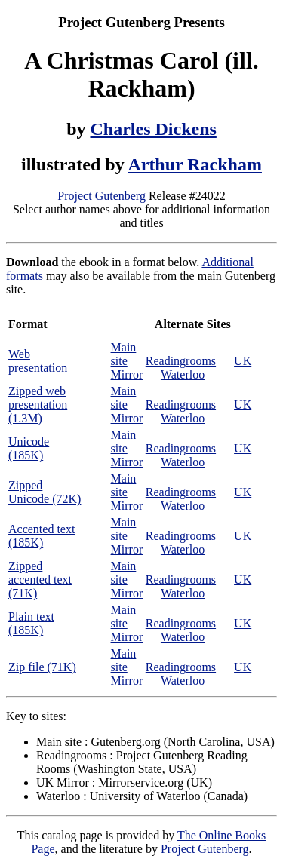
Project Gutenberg (102, 196)
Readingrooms (181, 361)
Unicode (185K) (29, 448)
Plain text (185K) (31, 623)
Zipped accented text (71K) (40, 580)
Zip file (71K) (42, 667)
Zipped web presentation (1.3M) (38, 405)
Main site (124, 354)
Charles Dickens (154, 129)
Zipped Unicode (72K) (45, 492)
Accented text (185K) (42, 536)
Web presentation (38, 361)
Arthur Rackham (195, 164)
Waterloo (183, 374)
